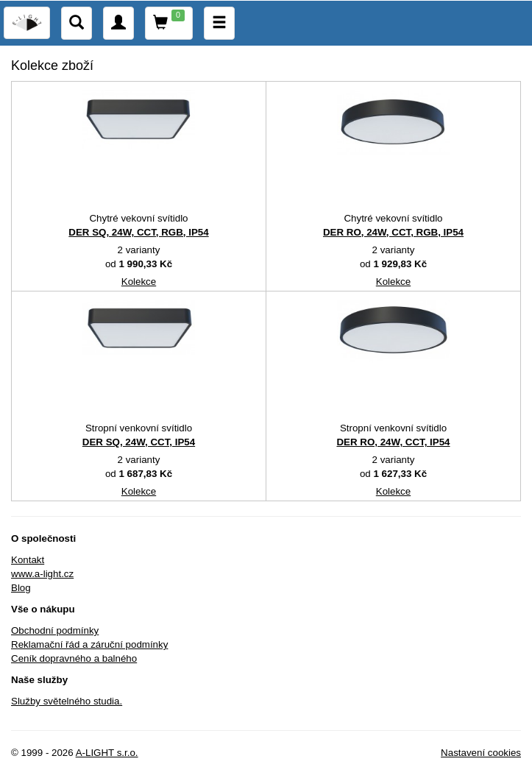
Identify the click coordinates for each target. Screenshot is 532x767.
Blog (21, 588)
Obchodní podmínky (55, 630)
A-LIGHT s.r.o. (107, 753)
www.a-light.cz (42, 574)
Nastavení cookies (481, 753)
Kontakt (28, 560)
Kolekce (139, 282)
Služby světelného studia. (67, 701)
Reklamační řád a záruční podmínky (89, 644)
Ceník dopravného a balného (74, 658)
